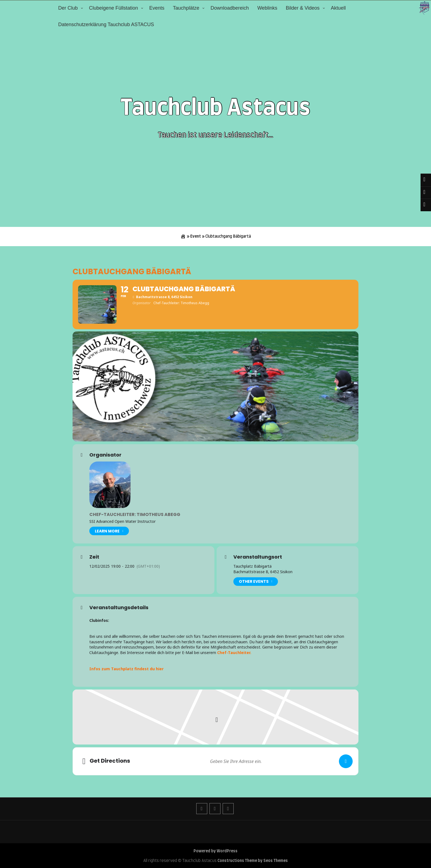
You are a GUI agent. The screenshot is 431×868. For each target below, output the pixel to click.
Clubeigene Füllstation (114, 8)
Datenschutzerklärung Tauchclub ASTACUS (106, 24)
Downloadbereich (230, 8)
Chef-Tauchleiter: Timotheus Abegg (135, 514)
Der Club (68, 8)
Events (157, 8)
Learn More (109, 531)
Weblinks (267, 8)
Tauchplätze (186, 8)
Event (196, 237)
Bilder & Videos (303, 8)
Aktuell (338, 8)
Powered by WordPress (215, 851)
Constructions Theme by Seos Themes (253, 861)
